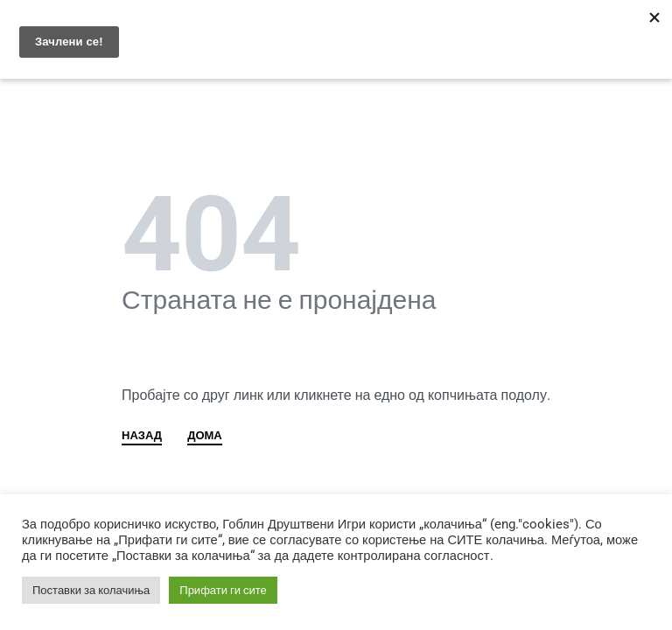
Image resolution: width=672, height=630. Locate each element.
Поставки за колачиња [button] (91, 590)
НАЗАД (142, 436)
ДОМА (205, 436)
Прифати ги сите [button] (223, 590)
